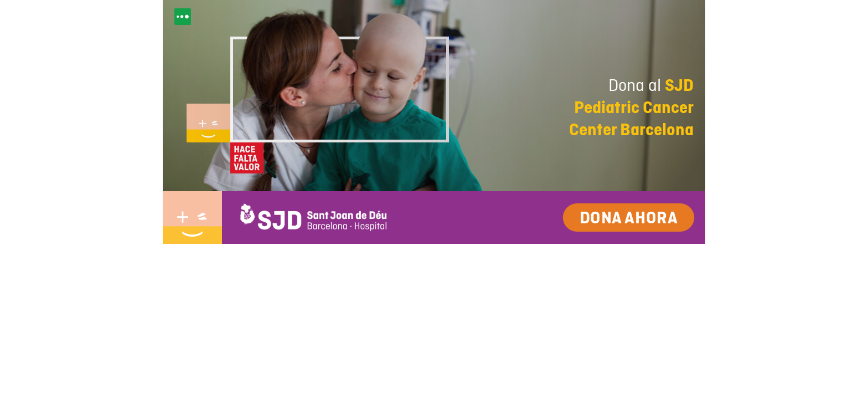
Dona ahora (629, 217)
